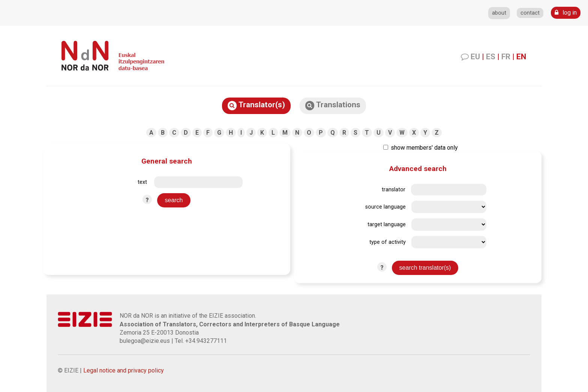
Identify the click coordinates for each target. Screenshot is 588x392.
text (142, 182)
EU (475, 57)
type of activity (388, 242)
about (499, 13)
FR (506, 57)
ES (491, 57)
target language (387, 225)
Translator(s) (256, 105)
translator (394, 190)
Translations (333, 105)
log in (566, 13)
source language (385, 207)
